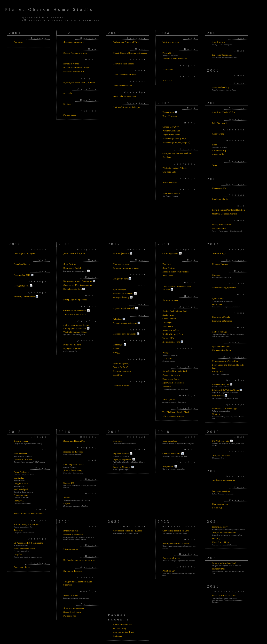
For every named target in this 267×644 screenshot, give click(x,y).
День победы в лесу (73, 470)
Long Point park (120, 279)
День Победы (70, 264)
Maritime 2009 (219, 228)
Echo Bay (117, 319)
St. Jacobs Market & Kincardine (28, 543)
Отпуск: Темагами (171, 454)
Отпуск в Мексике (171, 558)
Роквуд (116, 352)
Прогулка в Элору (171, 379)
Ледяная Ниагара (220, 264)
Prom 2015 (19, 501)
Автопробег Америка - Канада (127, 531)
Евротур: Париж (121, 454)
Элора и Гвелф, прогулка (224, 288)
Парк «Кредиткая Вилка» (125, 75)
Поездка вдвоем (21, 286)
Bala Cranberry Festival (25, 549)
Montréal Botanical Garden (224, 214)
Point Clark (168, 276)
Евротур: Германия (122, 459)
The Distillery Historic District (176, 412)
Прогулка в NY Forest (123, 64)
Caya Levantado (170, 441)
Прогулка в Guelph (72, 268)
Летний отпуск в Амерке (125, 323)
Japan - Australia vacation (224, 595)
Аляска (67, 497)
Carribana (167, 157)
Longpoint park (21, 483)
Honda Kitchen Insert (123, 624)
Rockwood (68, 104)
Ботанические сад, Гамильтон (78, 281)
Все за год (19, 42)
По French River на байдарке (127, 107)
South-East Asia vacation (223, 480)
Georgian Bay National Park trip (177, 153)
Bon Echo (68, 93)
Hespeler (18, 554)
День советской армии (74, 253)
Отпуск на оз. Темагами (75, 311)
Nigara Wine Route (171, 135)
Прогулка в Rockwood (173, 383)
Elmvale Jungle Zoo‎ (72, 289)
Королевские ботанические (175, 272)
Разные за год (70, 115)
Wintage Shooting (121, 297)
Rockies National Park (173, 334)
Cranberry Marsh (220, 199)
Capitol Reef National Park (175, 311)
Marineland (168, 69)
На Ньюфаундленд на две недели (79, 560)
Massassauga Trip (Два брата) (176, 142)
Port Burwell (218, 396)
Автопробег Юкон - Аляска (176, 543)
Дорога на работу (121, 363)
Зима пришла (169, 399)
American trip (218, 42)
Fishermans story (220, 527)
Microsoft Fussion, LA (74, 72)
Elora (214, 145)
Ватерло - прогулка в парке (126, 268)
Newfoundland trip (221, 87)
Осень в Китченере (172, 375)
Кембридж (118, 345)
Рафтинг (67, 503)
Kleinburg (117, 636)
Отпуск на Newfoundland (224, 533)
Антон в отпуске (170, 300)
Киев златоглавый (171, 193)
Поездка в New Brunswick (175, 59)
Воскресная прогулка (123, 294)
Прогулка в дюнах (72, 348)
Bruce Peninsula (170, 116)
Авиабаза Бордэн (22, 264)
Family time (218, 371)
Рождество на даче (72, 345)
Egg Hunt (167, 264)
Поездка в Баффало (221, 350)
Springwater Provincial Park (126, 42)
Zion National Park (171, 342)
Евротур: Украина (121, 467)
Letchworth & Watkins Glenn (225, 390)
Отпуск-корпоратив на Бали (176, 531)
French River (168, 53)
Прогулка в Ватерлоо (222, 321)
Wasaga (166, 353)
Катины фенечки (121, 253)
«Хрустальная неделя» (173, 416)
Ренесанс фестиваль (123, 86)
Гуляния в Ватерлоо (222, 346)
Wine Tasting (218, 134)
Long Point (118, 375)
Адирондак (168, 466)
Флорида (216, 275)
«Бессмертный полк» (73, 464)
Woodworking (119, 628)
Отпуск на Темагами (73, 571)
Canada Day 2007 (171, 127)
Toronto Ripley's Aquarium (26, 524)
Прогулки (118, 441)
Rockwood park (21, 489)
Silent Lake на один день (125, 96)
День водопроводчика (74, 608)
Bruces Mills (218, 154)
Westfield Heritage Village (174, 168)
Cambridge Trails (170, 253)
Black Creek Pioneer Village (76, 68)
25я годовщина (70, 549)
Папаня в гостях (71, 64)
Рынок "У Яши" (121, 367)
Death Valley (168, 315)
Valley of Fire (169, 338)
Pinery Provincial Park (222, 224)
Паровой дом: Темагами (124, 334)
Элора (116, 348)
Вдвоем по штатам (23, 459)
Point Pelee (217, 304)
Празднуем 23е (219, 188)
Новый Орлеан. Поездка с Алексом (130, 53)
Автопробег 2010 (22, 275)
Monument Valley (171, 330)
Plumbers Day (169, 571)
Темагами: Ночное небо (75, 314)
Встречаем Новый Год (74, 441)
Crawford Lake (169, 172)
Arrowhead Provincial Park (175, 371)
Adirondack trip (219, 150)
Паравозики (168, 112)
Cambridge (19, 478)
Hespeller (167, 387)
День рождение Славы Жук (225, 361)
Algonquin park (21, 495)
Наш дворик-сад (220, 504)
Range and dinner (22, 567)
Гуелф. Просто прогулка (75, 300)
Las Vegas (167, 323)
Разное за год (70, 616)
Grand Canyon (169, 319)
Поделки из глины (122, 264)
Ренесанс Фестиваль (222, 55)
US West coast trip (220, 441)
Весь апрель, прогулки (25, 253)
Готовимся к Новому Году (224, 408)
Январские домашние (74, 42)
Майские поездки (171, 42)
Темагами (18, 530)
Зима (214, 165)
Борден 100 (69, 483)
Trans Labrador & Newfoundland (29, 513)
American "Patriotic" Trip (224, 112)
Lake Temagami (219, 123)
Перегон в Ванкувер (73, 535)
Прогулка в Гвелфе (221, 317)
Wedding (216, 538)
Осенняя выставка (122, 386)
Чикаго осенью (71, 595)
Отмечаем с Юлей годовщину (78, 285)
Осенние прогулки (122, 371)
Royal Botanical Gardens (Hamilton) (229, 210)
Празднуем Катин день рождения (79, 82)
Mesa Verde (168, 326)
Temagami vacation (221, 491)
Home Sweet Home (72, 612)
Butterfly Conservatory (24, 297)
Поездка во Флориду (73, 452)
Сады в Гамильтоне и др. (75, 53)
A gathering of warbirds (124, 308)
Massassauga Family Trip (174, 138)
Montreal (216, 414)
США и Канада (219, 332)
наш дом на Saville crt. (124, 632)
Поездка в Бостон (221, 384)
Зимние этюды (219, 253)
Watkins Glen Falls (171, 131)
